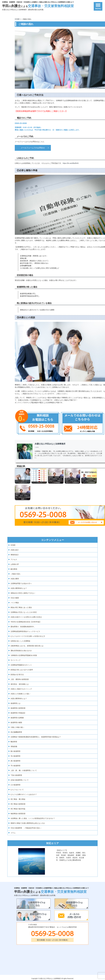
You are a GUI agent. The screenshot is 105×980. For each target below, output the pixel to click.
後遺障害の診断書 (17, 718)
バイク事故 (15, 603)
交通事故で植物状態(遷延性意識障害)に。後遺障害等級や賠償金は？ (36, 737)
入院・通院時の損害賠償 (20, 679)
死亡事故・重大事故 (18, 799)
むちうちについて (17, 790)
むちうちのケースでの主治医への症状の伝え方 (28, 636)
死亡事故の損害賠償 (18, 804)
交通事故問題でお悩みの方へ (21, 583)
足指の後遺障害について (20, 780)
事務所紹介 (15, 555)
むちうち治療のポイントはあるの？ (24, 794)
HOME (13, 545)
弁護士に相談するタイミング (21, 689)
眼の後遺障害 (15, 751)
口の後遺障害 (15, 785)
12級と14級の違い (17, 727)
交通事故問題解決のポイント (21, 665)
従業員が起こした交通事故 (20, 641)
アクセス (14, 560)
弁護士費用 (15, 579)
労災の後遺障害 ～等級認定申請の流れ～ (26, 828)
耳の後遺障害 (15, 756)
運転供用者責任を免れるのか (21, 651)
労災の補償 (15, 598)
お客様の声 (15, 564)
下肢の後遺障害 (16, 775)
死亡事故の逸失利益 (18, 809)
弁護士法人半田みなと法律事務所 (50, 444)
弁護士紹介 (15, 550)
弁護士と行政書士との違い (20, 694)
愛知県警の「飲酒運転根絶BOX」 (23, 627)
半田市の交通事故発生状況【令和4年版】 (26, 622)
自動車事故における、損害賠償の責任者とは (27, 646)
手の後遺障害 (15, 766)
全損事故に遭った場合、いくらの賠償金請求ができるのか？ (33, 818)
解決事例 (14, 569)
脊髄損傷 (14, 746)
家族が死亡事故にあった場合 (21, 607)
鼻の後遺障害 (15, 761)
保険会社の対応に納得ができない (23, 593)
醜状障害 (14, 742)
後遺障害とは (15, 703)
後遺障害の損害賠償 (18, 708)
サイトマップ (15, 660)
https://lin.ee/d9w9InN (71, 163)
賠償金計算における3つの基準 (22, 670)
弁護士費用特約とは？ (19, 588)
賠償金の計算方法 (17, 675)
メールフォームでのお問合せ (33, 148)
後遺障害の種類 (16, 723)
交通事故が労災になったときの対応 (24, 612)
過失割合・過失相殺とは (20, 684)
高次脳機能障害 (16, 732)
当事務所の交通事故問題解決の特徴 (24, 655)
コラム (13, 833)
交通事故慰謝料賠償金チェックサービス (25, 631)
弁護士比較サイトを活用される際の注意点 (26, 617)
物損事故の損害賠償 (18, 814)
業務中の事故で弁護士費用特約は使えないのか (28, 823)
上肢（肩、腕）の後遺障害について (24, 770)
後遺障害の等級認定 (18, 713)
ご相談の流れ (15, 574)
